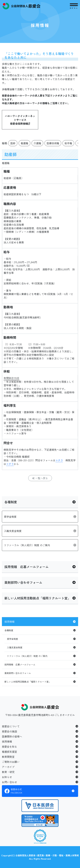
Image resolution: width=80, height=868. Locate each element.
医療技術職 (53, 143)
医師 (13, 143)
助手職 (68, 143)
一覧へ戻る (40, 478)
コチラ (59, 460)
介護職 (37, 143)
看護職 (24, 143)
